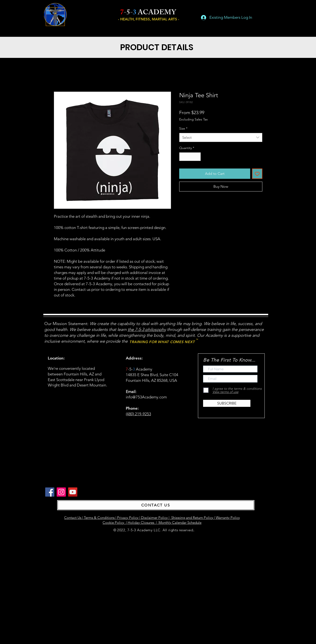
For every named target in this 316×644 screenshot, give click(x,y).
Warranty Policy (228, 518)
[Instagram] (61, 492)
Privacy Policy (128, 518)
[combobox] (221, 137)
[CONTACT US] (156, 505)
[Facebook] (50, 492)
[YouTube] (73, 492)
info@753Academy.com (146, 397)
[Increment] (197, 157)
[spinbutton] (190, 157)
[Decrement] (183, 157)
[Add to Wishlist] (257, 174)
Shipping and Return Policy (192, 518)
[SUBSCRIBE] (227, 403)
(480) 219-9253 (138, 414)
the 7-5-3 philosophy (147, 329)
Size (183, 128)
